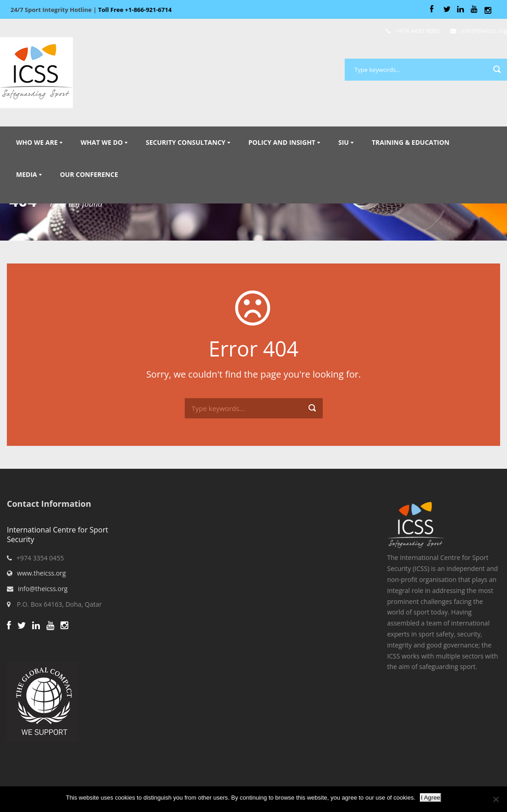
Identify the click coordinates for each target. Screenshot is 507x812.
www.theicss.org (41, 573)
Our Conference (89, 174)
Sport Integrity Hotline (91, 10)
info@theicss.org (43, 589)
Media (27, 174)
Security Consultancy (186, 142)
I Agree (430, 798)
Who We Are (37, 142)
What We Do (102, 142)
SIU (344, 142)
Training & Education (411, 142)
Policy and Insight (282, 142)
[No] (496, 799)
